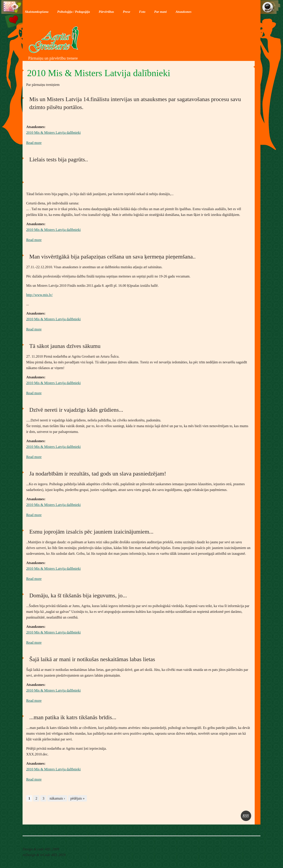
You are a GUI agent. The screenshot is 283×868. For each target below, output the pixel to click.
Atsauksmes (184, 12)
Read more (34, 143)
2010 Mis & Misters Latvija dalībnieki (53, 133)
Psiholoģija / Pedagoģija (74, 12)
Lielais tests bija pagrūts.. (58, 159)
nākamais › (57, 798)
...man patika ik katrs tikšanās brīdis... (73, 717)
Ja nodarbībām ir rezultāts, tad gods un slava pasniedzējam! (98, 474)
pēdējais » (77, 798)
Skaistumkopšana (37, 12)
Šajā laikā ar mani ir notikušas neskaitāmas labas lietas (92, 659)
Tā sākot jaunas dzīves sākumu (65, 346)
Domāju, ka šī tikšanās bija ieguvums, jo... (78, 595)
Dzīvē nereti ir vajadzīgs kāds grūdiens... (76, 410)
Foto (142, 12)
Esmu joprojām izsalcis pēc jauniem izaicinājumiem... (91, 532)
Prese (127, 12)
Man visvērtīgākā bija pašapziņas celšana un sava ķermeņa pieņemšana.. (112, 257)
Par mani (161, 12)
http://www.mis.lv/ (39, 295)
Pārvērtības (106, 12)
